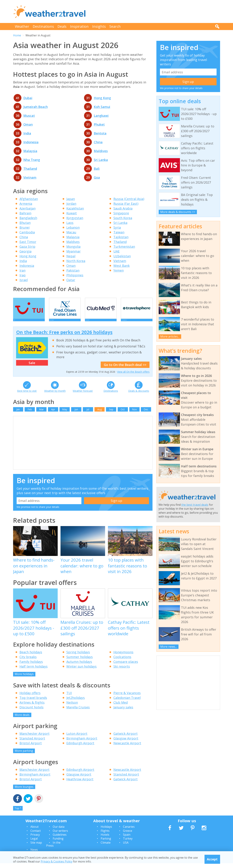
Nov (134, 414)
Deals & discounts (139, 396)
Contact (36, 835)
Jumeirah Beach (36, 107)
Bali (97, 169)
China (98, 142)
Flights (105, 835)
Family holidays (31, 666)
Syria (117, 227)
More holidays (24, 679)
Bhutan (25, 223)
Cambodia (27, 232)
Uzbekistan (122, 256)
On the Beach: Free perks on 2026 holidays (64, 337)
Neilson (72, 707)
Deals (62, 26)
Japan (71, 199)
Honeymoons (123, 657)
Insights (99, 26)
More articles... (170, 336)
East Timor (28, 242)
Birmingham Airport (82, 743)
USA (126, 847)
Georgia (25, 251)
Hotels (105, 839)
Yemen (119, 270)
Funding (58, 843)
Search (115, 26)
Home (17, 35)
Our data (59, 831)
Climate (106, 847)
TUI (69, 698)
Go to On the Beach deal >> (125, 370)
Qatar (71, 280)
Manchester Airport (34, 738)
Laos (70, 223)
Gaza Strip (27, 247)
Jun (76, 414)
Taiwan (119, 232)
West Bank (122, 266)
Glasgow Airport (126, 743)
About (34, 831)
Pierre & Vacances (127, 698)
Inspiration (79, 26)
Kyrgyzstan (75, 218)
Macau (71, 232)
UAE (116, 251)
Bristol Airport (31, 748)
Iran (22, 270)
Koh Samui (102, 107)
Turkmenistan (124, 247)
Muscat (29, 116)
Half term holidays (34, 671)
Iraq (22, 275)
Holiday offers (30, 698)
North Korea (76, 261)
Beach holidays (31, 657)
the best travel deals (195, 505)
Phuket (99, 124)
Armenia (26, 204)
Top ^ (18, 813)
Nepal (71, 256)
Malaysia (30, 151)
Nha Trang (32, 160)
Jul (88, 414)
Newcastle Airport (127, 748)
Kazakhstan (75, 208)
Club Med (121, 707)
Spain (127, 839)
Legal (34, 843)
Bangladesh (28, 218)
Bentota (100, 133)
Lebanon (73, 227)
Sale (32, 368)
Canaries (129, 831)
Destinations (43, 26)
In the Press (53, 849)
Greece (128, 835)
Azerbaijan (28, 208)
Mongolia (73, 247)
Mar (41, 414)
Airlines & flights (32, 707)
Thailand (30, 169)
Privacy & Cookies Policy (57, 861)
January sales (123, 712)
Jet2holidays (76, 702)
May (65, 414)
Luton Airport (77, 738)
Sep (111, 414)
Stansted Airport (32, 743)
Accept (212, 859)
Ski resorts (122, 671)
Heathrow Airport (80, 784)
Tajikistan (121, 237)
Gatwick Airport (126, 738)
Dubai (28, 98)
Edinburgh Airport (80, 748)
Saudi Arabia (123, 208)
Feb (30, 414)
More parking (24, 755)
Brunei (25, 227)
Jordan (71, 204)
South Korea (123, 218)
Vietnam (30, 177)
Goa (97, 177)
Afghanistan (29, 199)
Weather (22, 26)
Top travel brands (33, 702)
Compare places (126, 666)
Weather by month (55, 396)
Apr (53, 414)
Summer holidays (80, 662)
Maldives (101, 151)
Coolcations (122, 662)
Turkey (128, 843)
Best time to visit (27, 396)
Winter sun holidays (81, 671)
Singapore (121, 213)
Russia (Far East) (126, 204)
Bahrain (25, 213)
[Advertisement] (156, 11)
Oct (123, 414)
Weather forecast (83, 396)
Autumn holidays (79, 666)
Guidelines (60, 839)
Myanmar (74, 251)
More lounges (24, 791)
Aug (100, 414)
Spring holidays (78, 657)
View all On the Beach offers (133, 376)
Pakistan (73, 270)
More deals (22, 720)
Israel (24, 280)
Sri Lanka (101, 160)
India (27, 133)
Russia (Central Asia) (129, 199)
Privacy (35, 839)
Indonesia (31, 142)
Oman (28, 124)
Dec (146, 414)
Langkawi (101, 116)
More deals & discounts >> (178, 212)
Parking (106, 843)
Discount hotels (31, 712)
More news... (169, 647)
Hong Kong (102, 98)
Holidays (106, 831)
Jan (18, 414)
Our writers (60, 835)
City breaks (28, 662)
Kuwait (72, 213)
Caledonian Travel (127, 702)
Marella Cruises (78, 712)
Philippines (75, 275)
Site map (36, 847)
